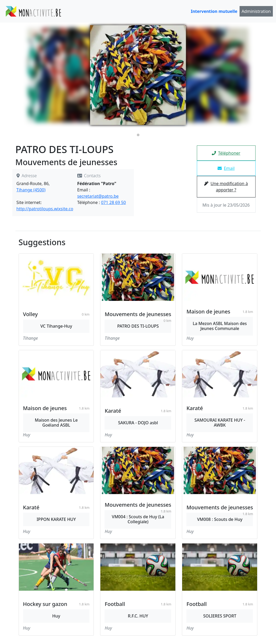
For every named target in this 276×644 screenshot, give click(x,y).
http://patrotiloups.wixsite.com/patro (53, 209)
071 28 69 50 (113, 202)
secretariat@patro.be (98, 196)
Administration (256, 11)
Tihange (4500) (31, 190)
